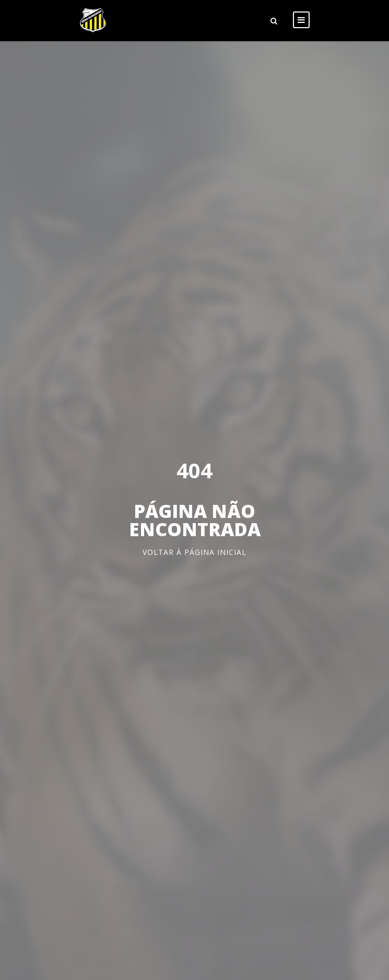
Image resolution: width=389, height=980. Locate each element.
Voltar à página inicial (195, 552)
